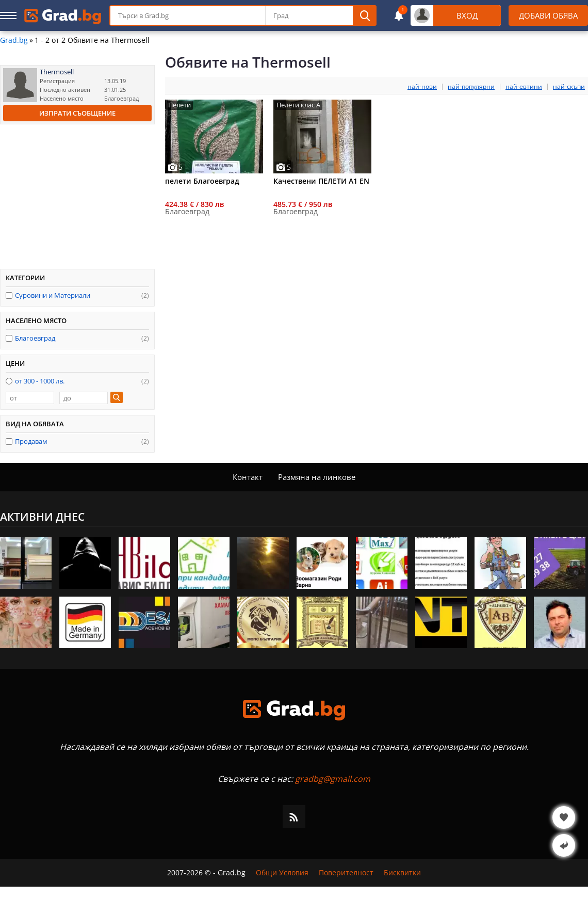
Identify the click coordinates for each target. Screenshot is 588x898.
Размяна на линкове (317, 477)
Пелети (179, 105)
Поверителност (346, 873)
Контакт (248, 477)
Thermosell (57, 72)
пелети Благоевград (202, 181)
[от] (30, 398)
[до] (84, 398)
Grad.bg (14, 40)
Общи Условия (282, 873)
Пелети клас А (298, 105)
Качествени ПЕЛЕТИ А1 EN (321, 181)
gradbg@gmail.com (333, 779)
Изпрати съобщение (77, 113)
